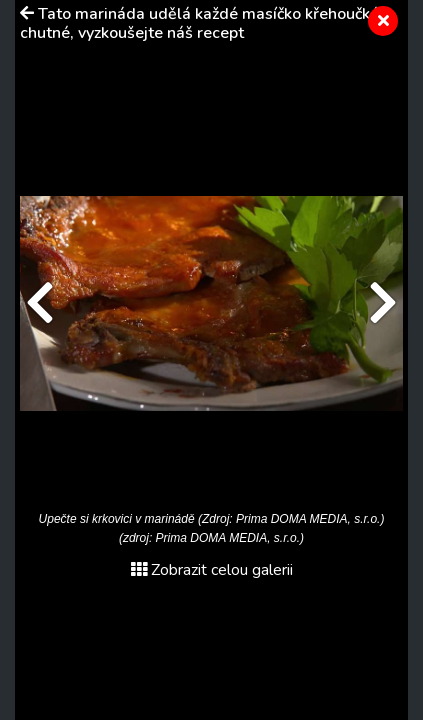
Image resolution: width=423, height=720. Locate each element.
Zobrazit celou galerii (212, 570)
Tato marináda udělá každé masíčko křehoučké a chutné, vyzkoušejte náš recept (206, 23)
